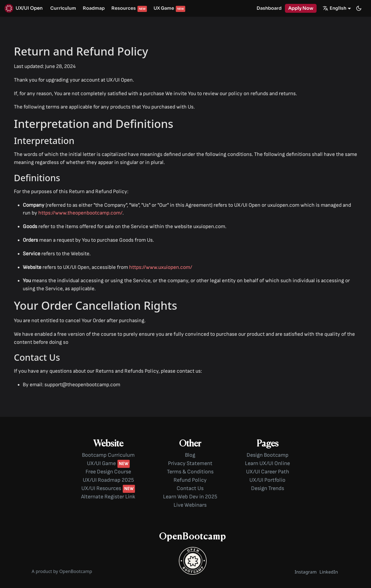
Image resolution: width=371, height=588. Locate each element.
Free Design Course (108, 472)
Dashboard (269, 8)
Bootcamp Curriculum (108, 455)
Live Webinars (190, 505)
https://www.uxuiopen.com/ (161, 267)
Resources (124, 8)
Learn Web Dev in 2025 (190, 497)
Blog (190, 455)
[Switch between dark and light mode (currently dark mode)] (359, 8)
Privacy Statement (190, 463)
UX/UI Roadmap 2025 (108, 480)
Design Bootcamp (268, 455)
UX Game (164, 8)
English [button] (334, 8)
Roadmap (94, 8)
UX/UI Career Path (268, 472)
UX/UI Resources (101, 488)
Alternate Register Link (108, 497)
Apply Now (301, 8)
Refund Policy (190, 480)
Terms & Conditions (190, 472)
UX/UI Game (101, 463)
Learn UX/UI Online (267, 463)
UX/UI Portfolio (267, 480)
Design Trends (268, 488)
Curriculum (63, 8)
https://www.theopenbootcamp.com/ (80, 213)
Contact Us (190, 488)
